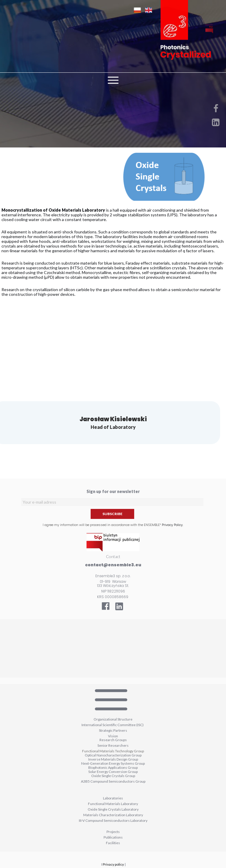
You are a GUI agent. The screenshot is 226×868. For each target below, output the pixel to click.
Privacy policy (113, 864)
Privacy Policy (172, 525)
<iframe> (113, 648)
